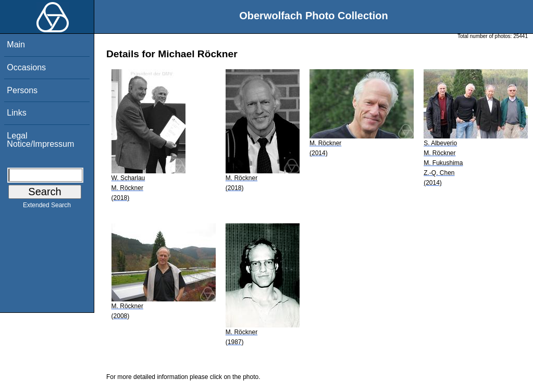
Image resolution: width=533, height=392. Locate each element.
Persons (22, 90)
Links (16, 113)
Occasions (26, 67)
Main (16, 45)
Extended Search (47, 207)
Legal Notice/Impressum (40, 140)
